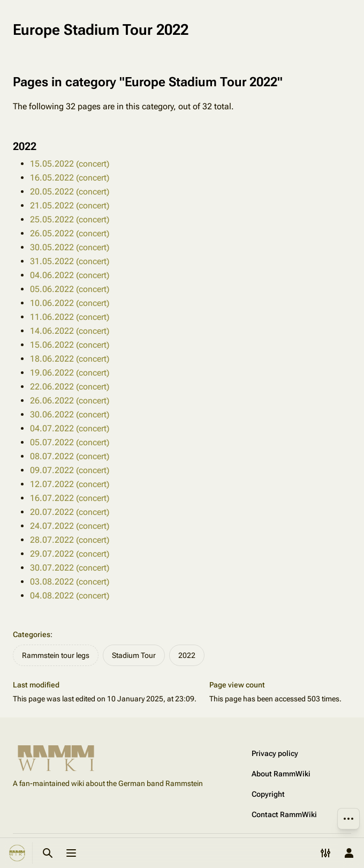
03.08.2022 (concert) (70, 582)
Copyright (268, 794)
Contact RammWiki (284, 814)
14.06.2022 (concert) (70, 331)
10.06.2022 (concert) (70, 303)
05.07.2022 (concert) (70, 442)
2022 (187, 655)
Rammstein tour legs (56, 655)
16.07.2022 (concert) (70, 498)
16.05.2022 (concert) (70, 178)
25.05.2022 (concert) (70, 219)
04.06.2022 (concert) (70, 275)
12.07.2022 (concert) (70, 484)
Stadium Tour (134, 655)
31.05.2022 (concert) (70, 261)
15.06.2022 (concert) (70, 345)
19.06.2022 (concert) (70, 373)
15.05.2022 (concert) (70, 164)
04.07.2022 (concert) (70, 428)
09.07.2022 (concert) (70, 470)
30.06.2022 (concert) (70, 414)
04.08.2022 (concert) (70, 596)
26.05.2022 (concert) (70, 233)
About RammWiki (281, 774)
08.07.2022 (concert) (70, 456)
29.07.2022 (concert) (70, 554)
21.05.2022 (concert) (70, 205)
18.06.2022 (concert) (70, 359)
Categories (32, 634)
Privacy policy (275, 753)
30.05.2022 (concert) (70, 247)
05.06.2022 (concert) (70, 289)
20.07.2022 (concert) (70, 512)
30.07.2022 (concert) (70, 568)
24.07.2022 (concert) (70, 526)
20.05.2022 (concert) (70, 192)
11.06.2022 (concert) (70, 317)
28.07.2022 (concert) (70, 540)
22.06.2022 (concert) (70, 387)
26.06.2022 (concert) (70, 401)
